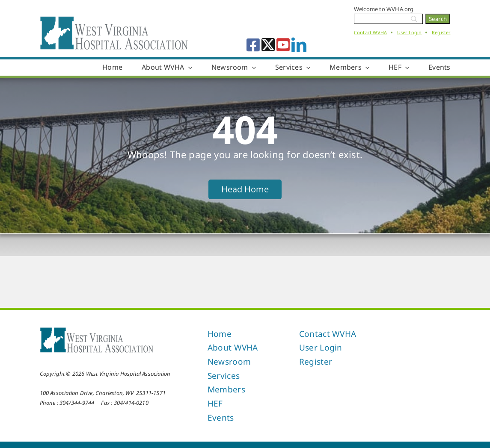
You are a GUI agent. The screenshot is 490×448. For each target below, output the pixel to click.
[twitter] (268, 45)
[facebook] (253, 45)
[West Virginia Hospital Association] (97, 330)
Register (441, 32)
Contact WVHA (370, 32)
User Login (410, 32)
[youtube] (283, 45)
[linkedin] (299, 45)
